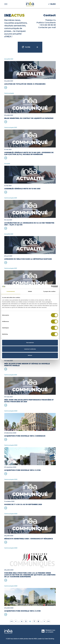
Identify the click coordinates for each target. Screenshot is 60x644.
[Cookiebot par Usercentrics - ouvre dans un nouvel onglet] (47, 287)
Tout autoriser (30, 343)
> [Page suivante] (44, 621)
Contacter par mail (47, 27)
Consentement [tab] (11, 291)
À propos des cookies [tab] (49, 291)
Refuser (30, 355)
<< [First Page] (12, 621)
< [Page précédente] (16, 621)
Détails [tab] (30, 291)
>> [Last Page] (48, 621)
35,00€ (52, 4)
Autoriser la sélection (30, 349)
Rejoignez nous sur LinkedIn (48, 631)
